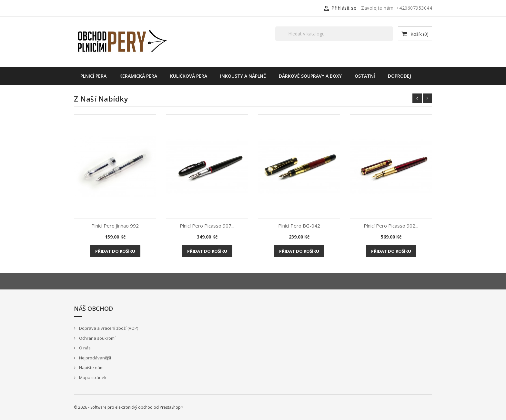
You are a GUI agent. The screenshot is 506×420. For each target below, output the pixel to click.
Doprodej (400, 76)
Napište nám (91, 367)
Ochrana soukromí (97, 338)
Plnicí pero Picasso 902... (391, 226)
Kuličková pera (189, 76)
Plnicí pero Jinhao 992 (115, 226)
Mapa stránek (92, 377)
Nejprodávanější (95, 358)
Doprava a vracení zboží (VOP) (108, 328)
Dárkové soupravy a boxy (310, 76)
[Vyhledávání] (334, 34)
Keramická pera (138, 76)
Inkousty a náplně (243, 76)
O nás (84, 348)
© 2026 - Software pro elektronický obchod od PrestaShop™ (129, 407)
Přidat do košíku (115, 251)
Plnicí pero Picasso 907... (207, 226)
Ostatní (365, 76)
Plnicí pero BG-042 (299, 226)
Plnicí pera (93, 76)
